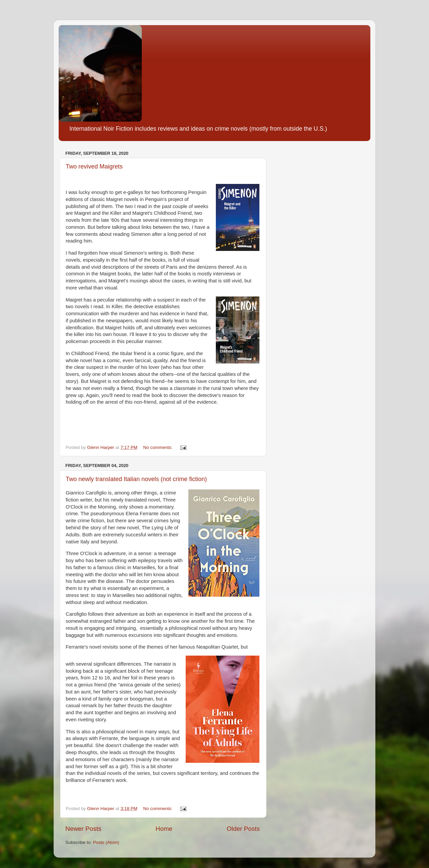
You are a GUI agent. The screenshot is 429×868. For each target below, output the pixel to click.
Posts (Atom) (106, 842)
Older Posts (243, 829)
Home (164, 829)
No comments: (158, 447)
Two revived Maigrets (94, 166)
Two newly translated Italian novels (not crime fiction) (136, 479)
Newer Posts (83, 829)
